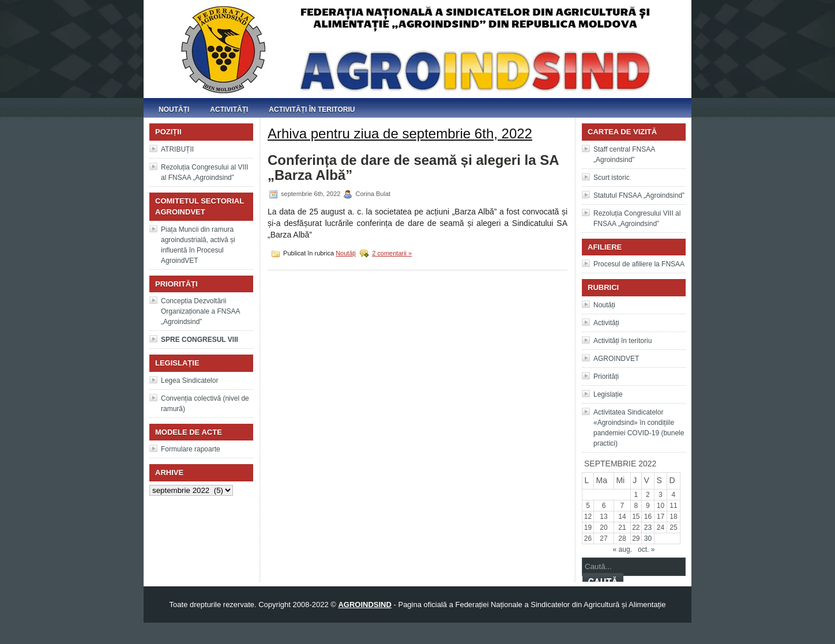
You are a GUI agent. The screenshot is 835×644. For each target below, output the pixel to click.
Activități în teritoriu (312, 110)
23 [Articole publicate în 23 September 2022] (648, 528)
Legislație (608, 394)
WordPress (417, 633)
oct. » (646, 549)
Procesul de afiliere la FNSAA (639, 264)
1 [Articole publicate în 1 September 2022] (636, 495)
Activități (229, 110)
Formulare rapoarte (191, 449)
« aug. (623, 549)
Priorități (606, 376)
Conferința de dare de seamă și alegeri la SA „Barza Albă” (413, 167)
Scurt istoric (612, 178)
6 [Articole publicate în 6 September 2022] (604, 506)
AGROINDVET (616, 359)
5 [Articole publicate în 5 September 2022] (588, 506)
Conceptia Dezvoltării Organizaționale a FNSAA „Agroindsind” (200, 311)
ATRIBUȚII (177, 149)
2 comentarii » (392, 253)
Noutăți (174, 110)
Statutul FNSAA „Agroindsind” (639, 195)
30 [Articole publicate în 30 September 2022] (648, 538)
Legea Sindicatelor (189, 381)
